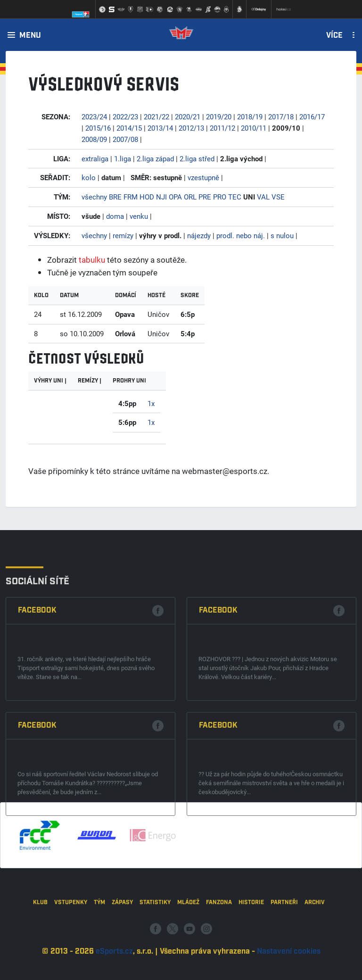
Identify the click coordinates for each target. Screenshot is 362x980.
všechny (94, 197)
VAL (263, 197)
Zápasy (122, 946)
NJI (161, 197)
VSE (278, 197)
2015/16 (98, 128)
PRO (220, 197)
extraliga (95, 158)
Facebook (37, 728)
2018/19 (250, 116)
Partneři (284, 946)
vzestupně (203, 177)
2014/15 (129, 128)
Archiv (315, 946)
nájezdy (199, 235)
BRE (115, 197)
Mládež (188, 946)
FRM (131, 197)
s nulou (282, 235)
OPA (175, 197)
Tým (99, 946)
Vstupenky (71, 946)
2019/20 (219, 116)
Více (334, 36)
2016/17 (312, 116)
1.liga (123, 158)
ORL (190, 197)
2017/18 (281, 116)
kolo (89, 177)
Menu (30, 36)
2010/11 (254, 128)
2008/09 (94, 139)
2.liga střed (197, 158)
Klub (40, 946)
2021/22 (156, 116)
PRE (205, 197)
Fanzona (219, 946)
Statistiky (155, 946)
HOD (147, 197)
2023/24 (94, 116)
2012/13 (191, 128)
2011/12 (222, 128)
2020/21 (188, 116)
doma (115, 216)
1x (151, 403)
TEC (235, 197)
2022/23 (125, 116)
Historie (251, 946)
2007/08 (125, 139)
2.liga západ (155, 158)
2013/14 (160, 128)
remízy (123, 235)
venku (139, 216)
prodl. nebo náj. (241, 235)
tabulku (92, 260)
